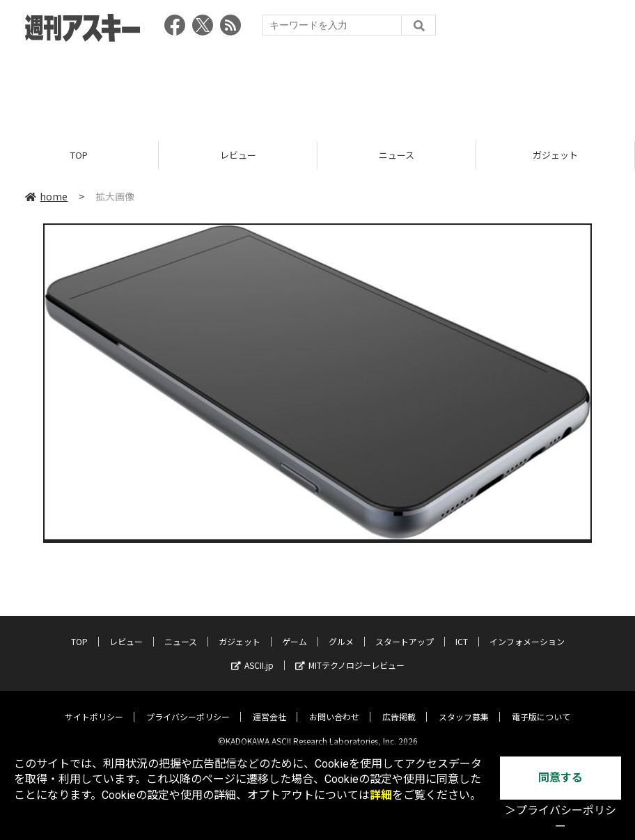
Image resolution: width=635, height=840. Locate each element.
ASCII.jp (252, 655)
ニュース (397, 155)
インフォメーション (527, 631)
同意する (560, 778)
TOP (79, 155)
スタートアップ (405, 631)
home (46, 196)
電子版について (541, 706)
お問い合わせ (334, 706)
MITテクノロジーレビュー (350, 655)
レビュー (238, 155)
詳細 (381, 795)
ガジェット (555, 155)
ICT (462, 631)
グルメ (341, 631)
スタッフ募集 (464, 706)
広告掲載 (399, 706)
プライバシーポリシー (188, 706)
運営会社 (269, 706)
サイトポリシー (94, 706)
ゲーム (295, 631)
